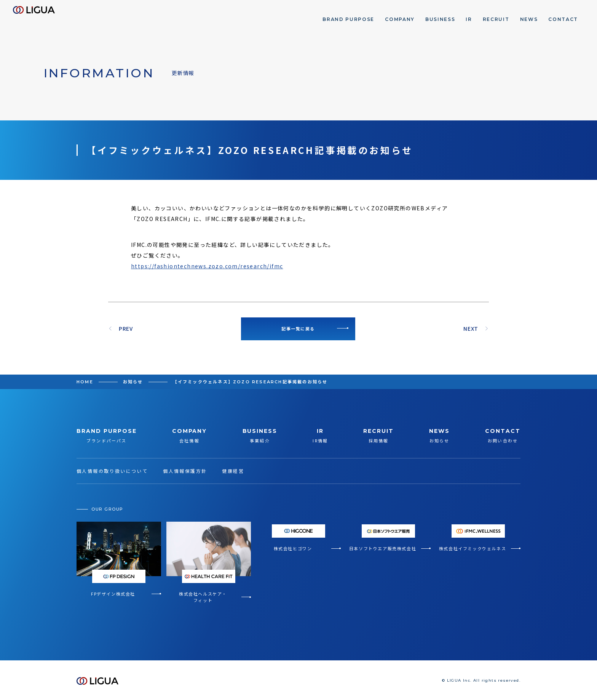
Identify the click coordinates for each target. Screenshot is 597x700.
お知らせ (133, 382)
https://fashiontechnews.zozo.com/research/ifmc (207, 266)
